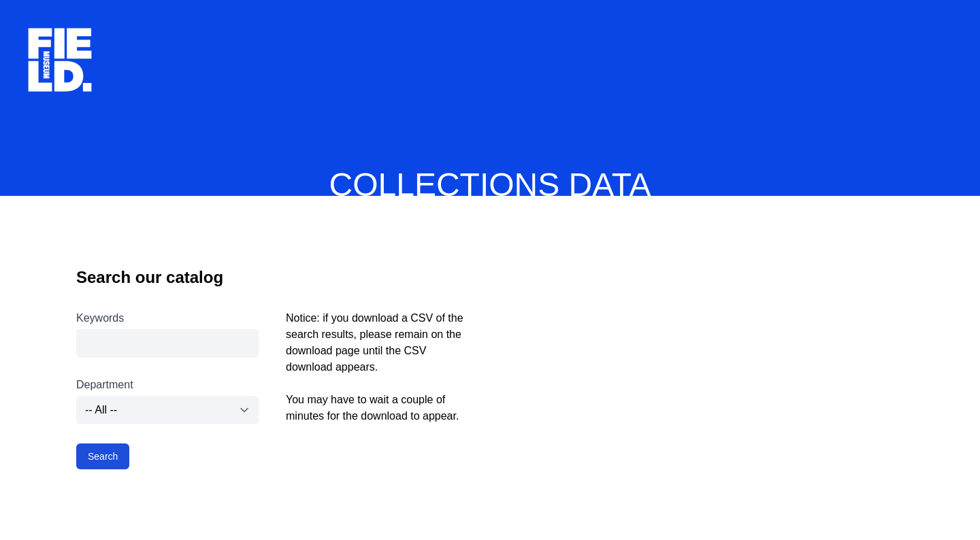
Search (103, 456)
